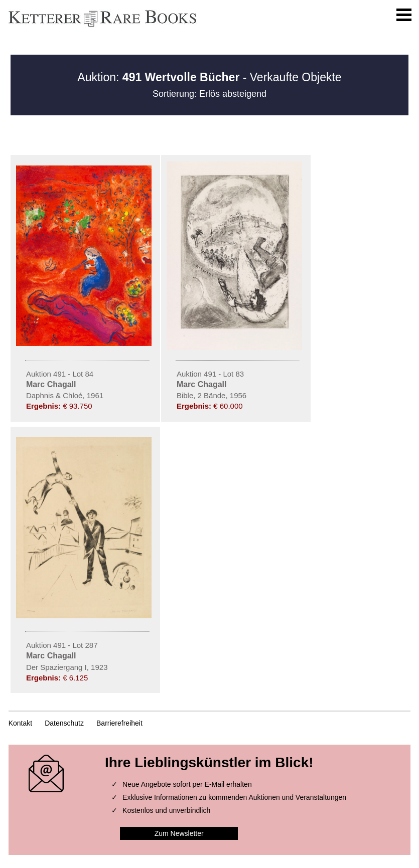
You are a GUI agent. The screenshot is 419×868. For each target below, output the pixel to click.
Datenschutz (64, 723)
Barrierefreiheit (119, 723)
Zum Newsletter (179, 833)
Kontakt (20, 723)
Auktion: (158, 77)
